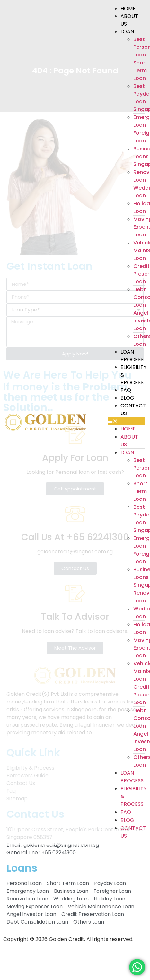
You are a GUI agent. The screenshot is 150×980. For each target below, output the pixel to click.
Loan (127, 32)
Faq (126, 390)
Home (128, 9)
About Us (129, 20)
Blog (127, 398)
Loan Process (132, 356)
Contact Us (133, 409)
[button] (126, 421)
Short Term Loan (140, 70)
